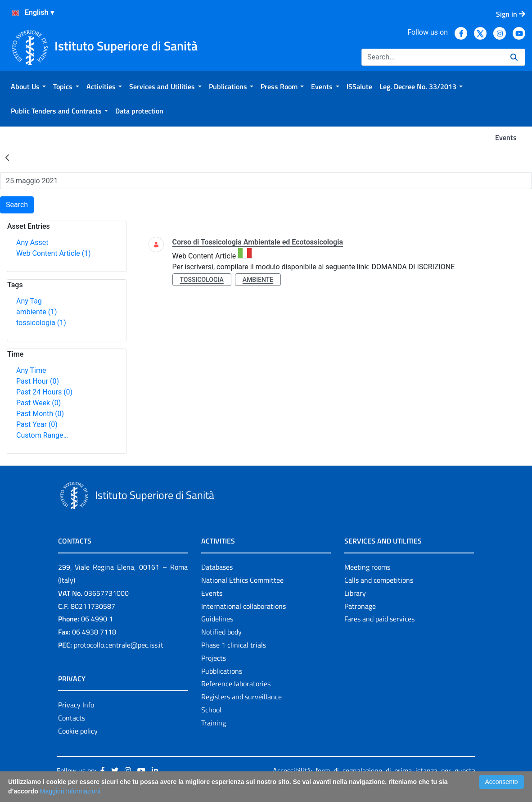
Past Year (37, 424)
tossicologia (41, 323)
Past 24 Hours (44, 392)
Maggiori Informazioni (70, 791)
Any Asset (32, 242)
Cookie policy (78, 731)
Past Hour (38, 381)
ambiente (37, 312)
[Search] (432, 57)
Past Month (40, 414)
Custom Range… (42, 435)
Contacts (72, 718)
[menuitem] (28, 86)
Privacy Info (76, 705)
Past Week (38, 403)
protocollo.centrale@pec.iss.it (119, 645)
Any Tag (29, 301)
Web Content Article (54, 253)
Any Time (31, 370)
